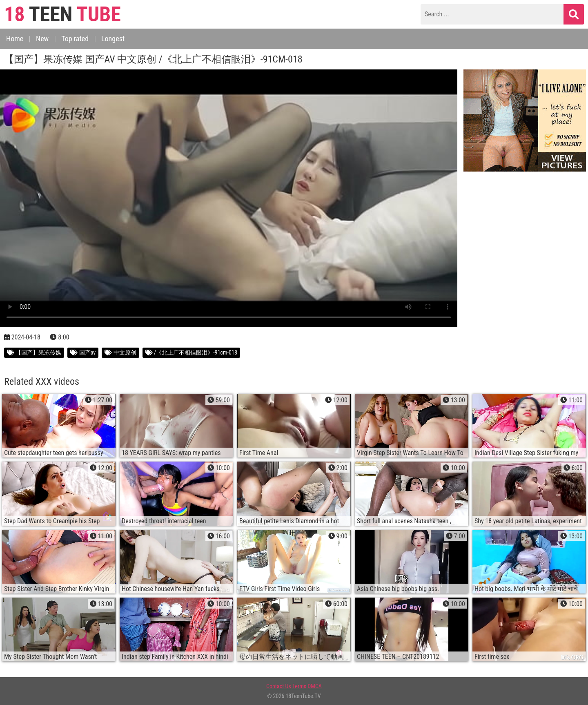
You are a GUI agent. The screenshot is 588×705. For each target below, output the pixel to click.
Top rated (75, 39)
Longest (113, 39)
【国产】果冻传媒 (34, 352)
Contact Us (279, 686)
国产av (83, 352)
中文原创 (120, 352)
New (42, 39)
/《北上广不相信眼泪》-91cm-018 (191, 352)
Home (15, 39)
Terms (299, 686)
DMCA (315, 686)
